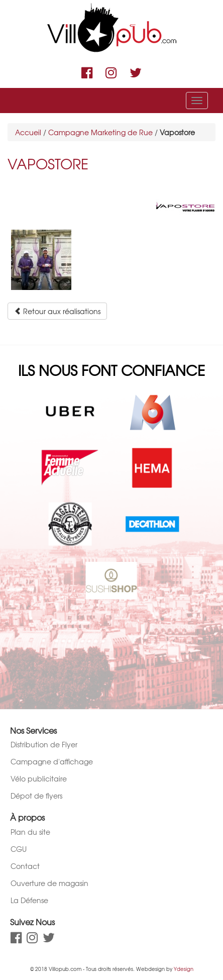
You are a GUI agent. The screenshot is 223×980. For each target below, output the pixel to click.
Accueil (28, 132)
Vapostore (48, 164)
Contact (25, 866)
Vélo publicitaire (39, 778)
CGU (19, 849)
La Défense (29, 900)
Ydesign (184, 969)
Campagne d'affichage (52, 761)
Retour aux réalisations (57, 311)
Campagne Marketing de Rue (100, 132)
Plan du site (30, 832)
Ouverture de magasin (49, 883)
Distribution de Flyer (44, 744)
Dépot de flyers (36, 796)
